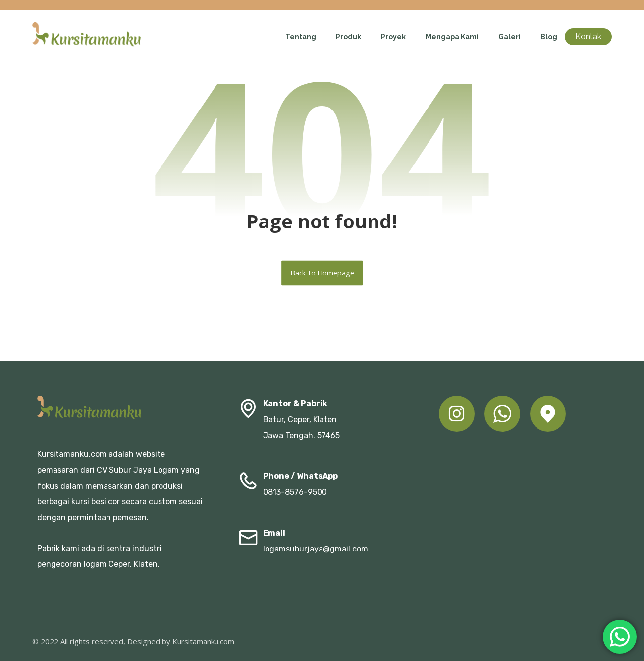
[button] (457, 414)
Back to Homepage (322, 273)
